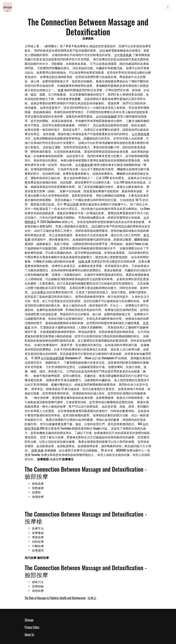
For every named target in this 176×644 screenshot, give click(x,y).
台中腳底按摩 (84, 165)
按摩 (61, 90)
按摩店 (92, 598)
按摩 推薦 (37, 450)
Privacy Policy (32, 627)
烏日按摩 (73, 204)
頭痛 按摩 (85, 261)
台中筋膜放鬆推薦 (53, 358)
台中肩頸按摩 (141, 134)
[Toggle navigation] (168, 7)
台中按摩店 (39, 292)
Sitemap (29, 620)
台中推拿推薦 (123, 55)
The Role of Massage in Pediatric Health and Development (55, 598)
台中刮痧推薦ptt (106, 116)
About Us (29, 634)
